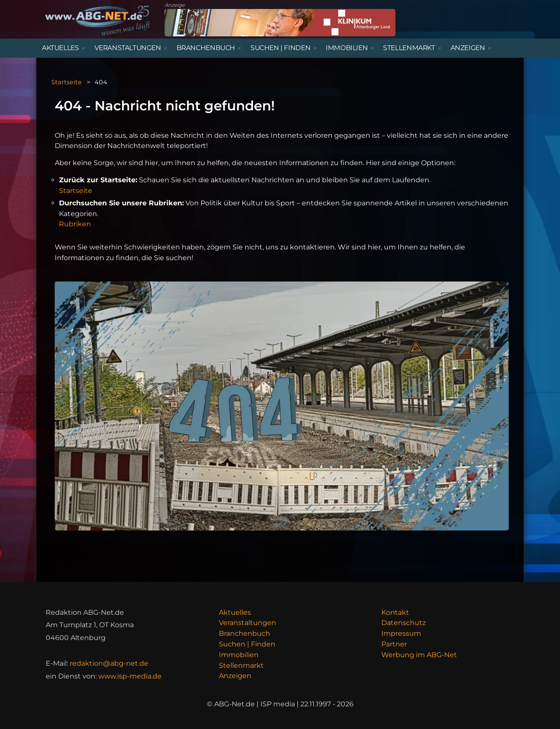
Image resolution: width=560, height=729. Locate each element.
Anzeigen (235, 676)
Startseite (66, 82)
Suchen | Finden (247, 644)
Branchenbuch (245, 633)
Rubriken (75, 224)
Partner (394, 644)
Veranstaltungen (248, 623)
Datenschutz (404, 623)
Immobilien (239, 655)
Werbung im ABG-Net (419, 655)
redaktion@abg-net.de (109, 663)
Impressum (401, 633)
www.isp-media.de (130, 676)
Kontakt (395, 612)
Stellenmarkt (241, 665)
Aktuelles (235, 612)
